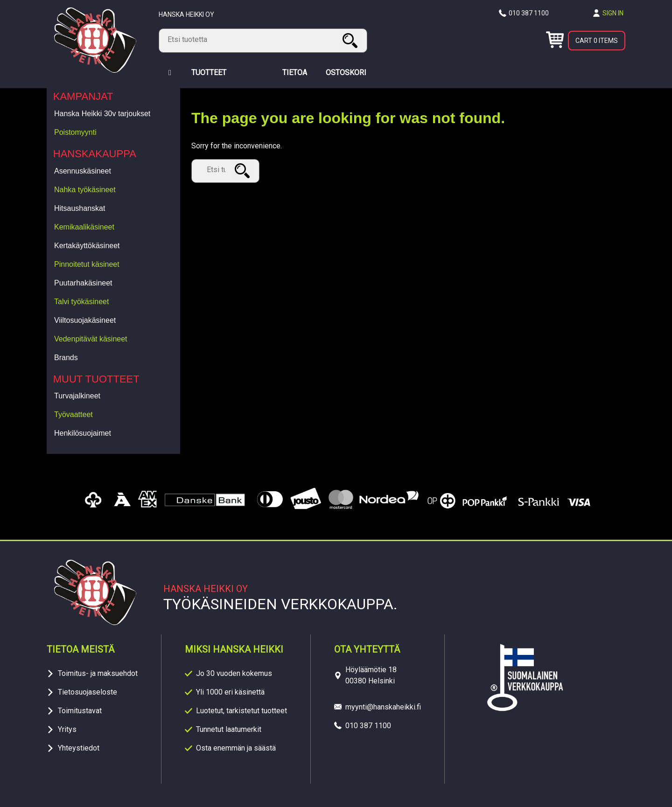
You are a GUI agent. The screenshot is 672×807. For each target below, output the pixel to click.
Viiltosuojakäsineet (85, 320)
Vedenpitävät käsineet (91, 339)
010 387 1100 (529, 13)
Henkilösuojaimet (83, 433)
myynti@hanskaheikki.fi (383, 707)
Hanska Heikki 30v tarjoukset (102, 114)
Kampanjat (83, 96)
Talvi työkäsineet (81, 302)
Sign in (613, 13)
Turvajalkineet (77, 396)
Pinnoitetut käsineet (87, 264)
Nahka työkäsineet (85, 190)
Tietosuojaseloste (87, 692)
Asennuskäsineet (83, 171)
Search (351, 40)
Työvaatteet (73, 414)
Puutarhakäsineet (83, 283)
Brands (66, 358)
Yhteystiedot (79, 748)
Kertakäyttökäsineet (87, 246)
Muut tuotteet (96, 379)
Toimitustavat (80, 711)
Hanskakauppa (95, 154)
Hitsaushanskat (80, 208)
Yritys (67, 729)
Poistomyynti (75, 132)
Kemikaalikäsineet (84, 227)
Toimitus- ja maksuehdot (98, 673)
